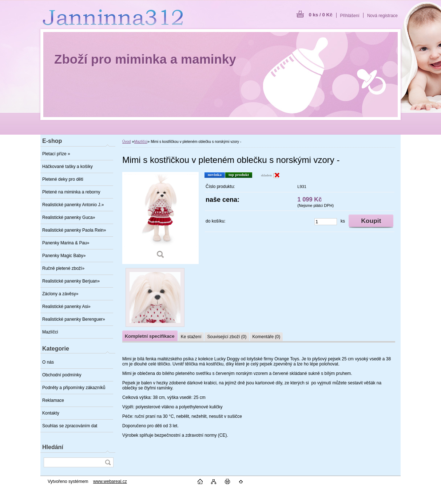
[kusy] (326, 222)
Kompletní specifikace (150, 336)
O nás (48, 362)
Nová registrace (382, 16)
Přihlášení (350, 16)
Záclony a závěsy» (60, 294)
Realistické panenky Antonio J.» (73, 205)
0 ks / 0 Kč (320, 15)
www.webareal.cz (110, 481)
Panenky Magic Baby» (64, 256)
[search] (108, 462)
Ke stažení (191, 337)
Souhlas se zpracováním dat (70, 426)
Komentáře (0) (267, 337)
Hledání (53, 447)
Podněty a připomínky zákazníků (74, 388)
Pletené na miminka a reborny (71, 192)
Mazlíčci (50, 332)
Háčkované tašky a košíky (67, 167)
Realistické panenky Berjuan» (71, 281)
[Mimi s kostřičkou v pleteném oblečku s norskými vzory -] (160, 218)
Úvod (126, 142)
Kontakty (51, 413)
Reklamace (53, 400)
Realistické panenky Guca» (69, 217)
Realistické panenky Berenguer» (74, 319)
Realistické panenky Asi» (66, 307)
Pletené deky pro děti (63, 179)
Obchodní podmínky (62, 375)
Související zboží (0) (227, 337)
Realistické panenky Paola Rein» (74, 230)
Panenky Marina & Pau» (66, 243)
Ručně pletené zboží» (63, 268)
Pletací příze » (56, 154)
